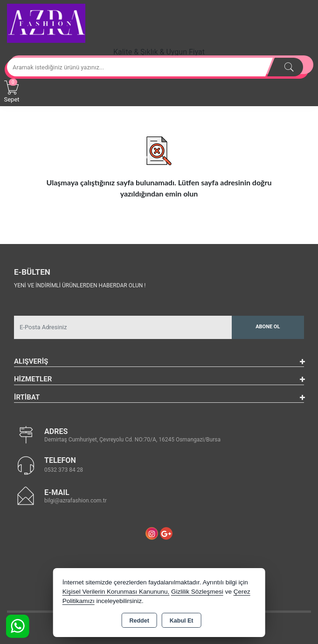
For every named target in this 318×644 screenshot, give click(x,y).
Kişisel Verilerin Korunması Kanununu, (116, 592)
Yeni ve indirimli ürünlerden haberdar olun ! (80, 285)
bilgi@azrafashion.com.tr (76, 501)
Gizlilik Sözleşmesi (197, 592)
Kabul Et (182, 621)
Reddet (139, 621)
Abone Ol (268, 327)
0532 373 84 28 (64, 470)
